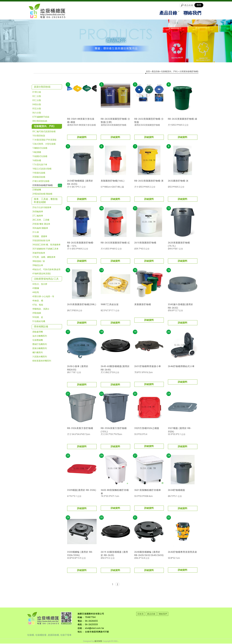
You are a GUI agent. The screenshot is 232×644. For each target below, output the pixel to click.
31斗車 (36, 233)
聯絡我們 (192, 13)
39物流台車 (38, 266)
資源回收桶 (54, 635)
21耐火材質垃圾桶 (41, 182)
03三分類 (37, 101)
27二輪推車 (38, 216)
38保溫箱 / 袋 (39, 262)
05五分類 (37, 109)
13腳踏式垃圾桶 (40, 148)
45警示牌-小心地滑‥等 (43, 297)
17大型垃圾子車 (40, 165)
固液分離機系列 (40, 349)
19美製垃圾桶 (39, 173)
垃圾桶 (31, 635)
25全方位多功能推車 (42, 208)
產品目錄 (169, 13)
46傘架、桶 (38, 301)
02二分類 (37, 97)
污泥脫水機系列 (40, 357)
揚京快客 (98, 642)
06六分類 (37, 113)
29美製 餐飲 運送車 (41, 224)
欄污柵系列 (38, 353)
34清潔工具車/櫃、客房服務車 (46, 245)
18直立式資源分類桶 (42, 169)
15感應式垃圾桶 (40, 157)
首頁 (148, 72)
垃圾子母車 (66, 635)
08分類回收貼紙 (40, 121)
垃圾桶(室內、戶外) (44, 127)
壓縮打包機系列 (40, 345)
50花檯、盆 (38, 318)
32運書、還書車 (40, 237)
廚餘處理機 (38, 332)
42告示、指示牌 (40, 284)
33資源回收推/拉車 (41, 241)
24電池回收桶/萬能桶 (42, 194)
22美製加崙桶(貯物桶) (43, 186)
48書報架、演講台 (41, 309)
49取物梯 (37, 313)
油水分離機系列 (40, 336)
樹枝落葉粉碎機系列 (42, 361)
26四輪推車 (38, 212)
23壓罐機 (37, 190)
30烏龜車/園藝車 (40, 229)
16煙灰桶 (37, 161)
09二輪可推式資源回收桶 (44, 132)
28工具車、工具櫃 (41, 220)
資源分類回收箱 (42, 87)
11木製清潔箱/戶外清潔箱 (44, 140)
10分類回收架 (39, 136)
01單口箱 (37, 92)
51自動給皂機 (39, 322)
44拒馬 (36, 293)
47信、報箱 (38, 305)
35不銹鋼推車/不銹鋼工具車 (45, 249)
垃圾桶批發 (41, 635)
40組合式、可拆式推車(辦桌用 (46, 270)
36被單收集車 (39, 253)
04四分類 (37, 105)
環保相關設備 (41, 327)
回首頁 (141, 614)
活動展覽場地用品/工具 (46, 279)
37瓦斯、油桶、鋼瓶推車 (44, 257)
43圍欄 (36, 289)
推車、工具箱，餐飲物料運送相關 (46, 201)
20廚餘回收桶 (39, 177)
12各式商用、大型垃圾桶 (44, 144)
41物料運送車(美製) (42, 274)
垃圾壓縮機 (38, 340)
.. (118, 642)
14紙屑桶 (37, 153)
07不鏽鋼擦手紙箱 (41, 117)
